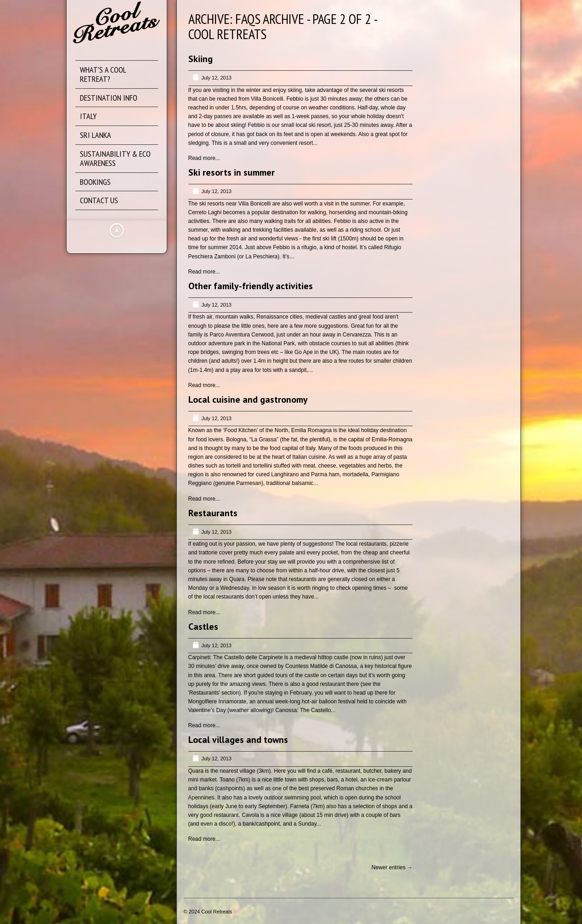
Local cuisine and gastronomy (248, 399)
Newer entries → (392, 867)
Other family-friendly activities (251, 286)
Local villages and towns (238, 740)
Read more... (204, 158)
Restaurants (213, 513)
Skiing (201, 59)
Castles (203, 627)
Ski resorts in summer (232, 172)
